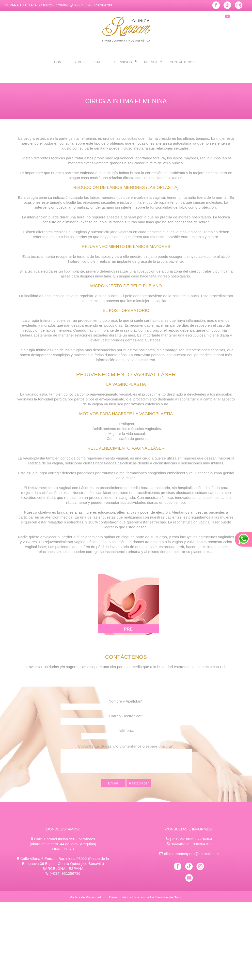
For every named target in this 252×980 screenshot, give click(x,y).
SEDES (79, 62)
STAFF (99, 62)
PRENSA (151, 62)
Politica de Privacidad (86, 897)
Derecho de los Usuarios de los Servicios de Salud (146, 897)
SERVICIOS (123, 62)
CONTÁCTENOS (182, 62)
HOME (59, 62)
